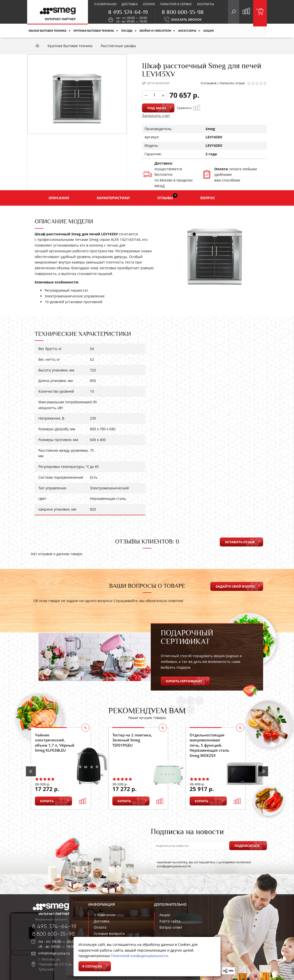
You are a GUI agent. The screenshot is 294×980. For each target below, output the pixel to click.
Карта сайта (170, 921)
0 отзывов (209, 83)
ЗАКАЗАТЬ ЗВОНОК (186, 19)
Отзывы (167, 197)
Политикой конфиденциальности (139, 956)
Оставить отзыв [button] (240, 542)
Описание (59, 198)
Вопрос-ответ (171, 927)
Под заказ (157, 108)
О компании (105, 4)
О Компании (104, 915)
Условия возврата (109, 934)
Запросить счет (156, 115)
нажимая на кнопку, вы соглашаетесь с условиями (201, 864)
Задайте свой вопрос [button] (236, 586)
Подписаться (247, 846)
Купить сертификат (184, 681)
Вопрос (208, 198)
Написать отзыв (232, 83)
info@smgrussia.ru (54, 953)
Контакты (206, 4)
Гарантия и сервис (176, 4)
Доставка (130, 4)
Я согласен (92, 966)
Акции (165, 915)
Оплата (149, 4)
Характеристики (113, 198)
